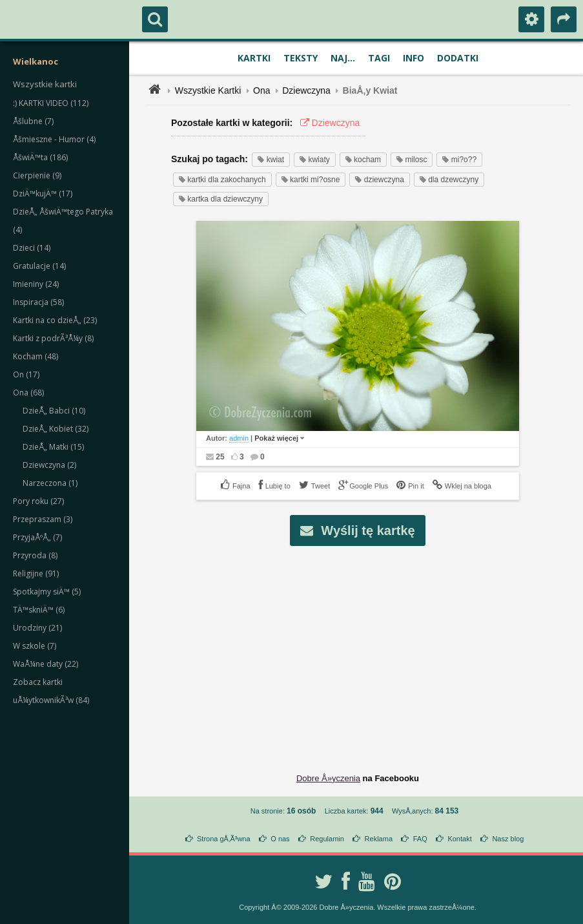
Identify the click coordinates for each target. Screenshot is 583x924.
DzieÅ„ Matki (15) (53, 447)
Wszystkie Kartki (208, 90)
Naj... (343, 58)
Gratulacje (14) (39, 266)
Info (414, 58)
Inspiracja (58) (38, 302)
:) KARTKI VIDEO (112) (51, 103)
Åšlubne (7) (33, 121)
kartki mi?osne (311, 180)
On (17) (26, 374)
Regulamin (327, 839)
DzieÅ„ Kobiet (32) (56, 429)
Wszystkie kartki (45, 84)
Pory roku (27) (38, 501)
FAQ (420, 839)
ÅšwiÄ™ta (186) (40, 157)
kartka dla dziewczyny (221, 199)
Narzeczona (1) (50, 483)
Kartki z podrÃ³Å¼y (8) (53, 338)
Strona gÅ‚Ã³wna (224, 839)
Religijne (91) (36, 573)
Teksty (301, 58)
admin (239, 438)
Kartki (254, 58)
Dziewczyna (306, 90)
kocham (363, 160)
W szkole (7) (35, 646)
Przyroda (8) (35, 555)
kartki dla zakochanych (222, 180)
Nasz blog (508, 839)
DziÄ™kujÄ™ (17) (43, 194)
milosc (412, 160)
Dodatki (458, 58)
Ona (261, 90)
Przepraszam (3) (43, 519)
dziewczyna (379, 180)
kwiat (271, 160)
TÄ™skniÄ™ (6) (39, 610)
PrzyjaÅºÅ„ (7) (37, 537)
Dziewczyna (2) (49, 465)
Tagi (379, 58)
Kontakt (459, 839)
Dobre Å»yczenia (328, 778)
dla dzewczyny (449, 180)
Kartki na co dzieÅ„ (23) (55, 320)
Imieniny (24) (36, 284)
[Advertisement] (365, 649)
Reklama (379, 839)
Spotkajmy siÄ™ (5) (47, 592)
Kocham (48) (36, 356)
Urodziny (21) (37, 628)
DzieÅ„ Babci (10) (54, 411)
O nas (280, 839)
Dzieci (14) (32, 248)
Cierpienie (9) (37, 175)
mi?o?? (459, 160)
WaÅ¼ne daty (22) (46, 664)
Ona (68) (28, 393)
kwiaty (315, 160)
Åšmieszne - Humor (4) (54, 139)
